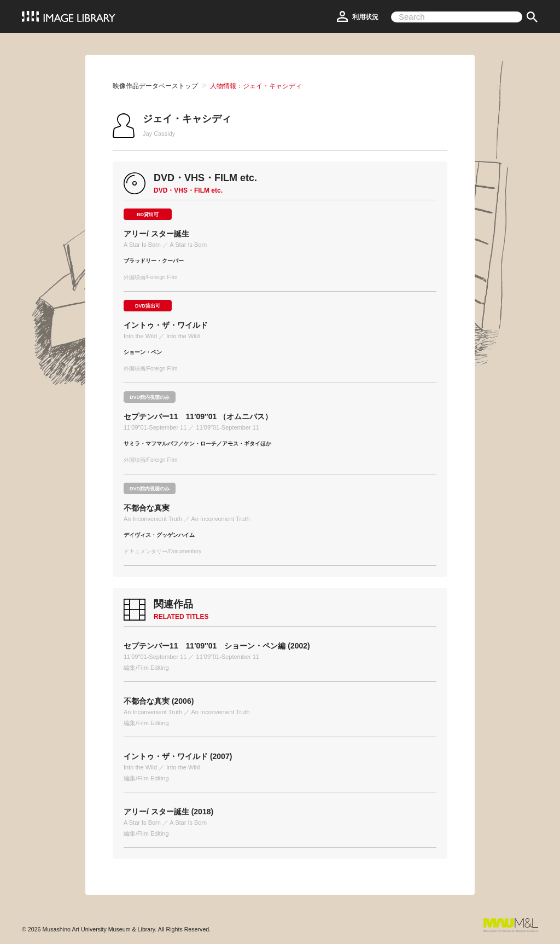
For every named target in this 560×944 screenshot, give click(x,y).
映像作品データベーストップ (155, 86)
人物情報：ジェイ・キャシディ (256, 86)
